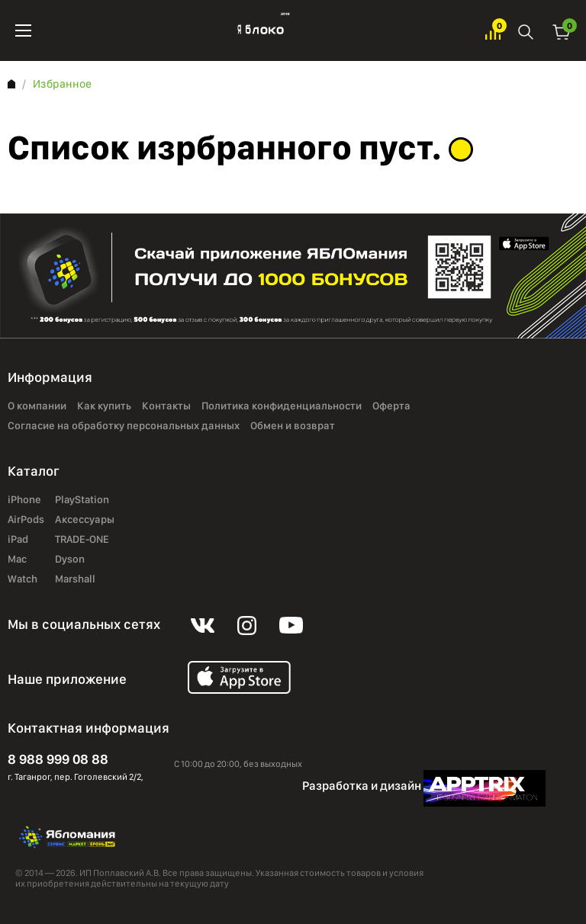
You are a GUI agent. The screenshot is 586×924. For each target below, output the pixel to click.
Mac (17, 560)
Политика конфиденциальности (282, 406)
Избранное (493, 31)
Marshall (75, 579)
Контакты (166, 406)
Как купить (104, 406)
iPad (18, 540)
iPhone (24, 500)
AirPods (26, 520)
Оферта (391, 406)
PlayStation (82, 500)
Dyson (70, 560)
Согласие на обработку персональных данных (124, 426)
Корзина (562, 31)
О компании (37, 406)
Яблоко (258, 30)
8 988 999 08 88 (58, 759)
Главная (11, 84)
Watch (23, 579)
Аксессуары (85, 520)
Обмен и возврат (293, 426)
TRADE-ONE (82, 540)
